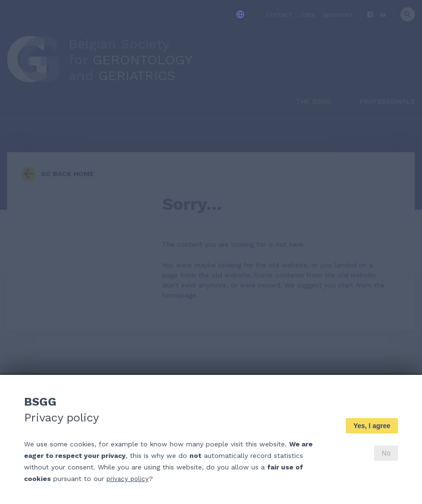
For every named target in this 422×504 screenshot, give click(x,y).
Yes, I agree (372, 426)
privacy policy (129, 479)
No (386, 453)
